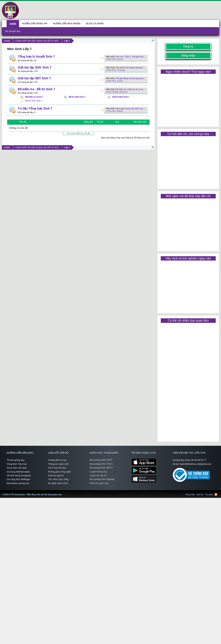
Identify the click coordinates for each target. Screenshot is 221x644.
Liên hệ (200, 494)
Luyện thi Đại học (99, 472)
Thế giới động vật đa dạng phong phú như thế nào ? (139, 78)
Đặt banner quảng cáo (18, 483)
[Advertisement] (188, 99)
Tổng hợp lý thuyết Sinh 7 (36, 57)
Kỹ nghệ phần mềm (58, 483)
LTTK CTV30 (112, 92)
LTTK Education (63, 492)
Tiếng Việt (190, 494)
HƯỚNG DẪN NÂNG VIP (35, 24)
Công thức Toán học (17, 464)
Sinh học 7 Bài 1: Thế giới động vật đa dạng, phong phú (141, 57)
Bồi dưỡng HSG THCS (101, 464)
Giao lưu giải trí (56, 476)
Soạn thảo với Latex (17, 468)
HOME (13, 24)
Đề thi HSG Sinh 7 (34, 101)
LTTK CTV (111, 59)
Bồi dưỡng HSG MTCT (101, 468)
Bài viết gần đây (13, 31)
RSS (102, 58)
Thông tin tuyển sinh (58, 464)
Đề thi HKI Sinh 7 (77, 97)
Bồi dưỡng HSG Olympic (102, 479)
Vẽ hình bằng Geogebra (19, 476)
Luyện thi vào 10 (98, 476)
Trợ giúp (209, 494)
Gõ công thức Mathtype (18, 479)
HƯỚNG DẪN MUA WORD (67, 24)
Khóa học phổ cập (99, 483)
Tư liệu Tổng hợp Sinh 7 (35, 108)
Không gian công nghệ (59, 472)
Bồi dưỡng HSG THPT (101, 460)
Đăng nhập (188, 55)
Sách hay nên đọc (57, 468)
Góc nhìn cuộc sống (58, 479)
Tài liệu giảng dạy (16, 460)
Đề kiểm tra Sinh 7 (34, 97)
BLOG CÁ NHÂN (95, 24)
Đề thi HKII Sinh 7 (121, 97)
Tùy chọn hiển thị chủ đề (78, 133)
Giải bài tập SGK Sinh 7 (35, 67)
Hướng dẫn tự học (57, 460)
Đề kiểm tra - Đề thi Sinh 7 (36, 89)
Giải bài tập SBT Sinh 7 (34, 78)
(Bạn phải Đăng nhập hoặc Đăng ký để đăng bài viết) (125, 138)
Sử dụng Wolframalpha (18, 472)
